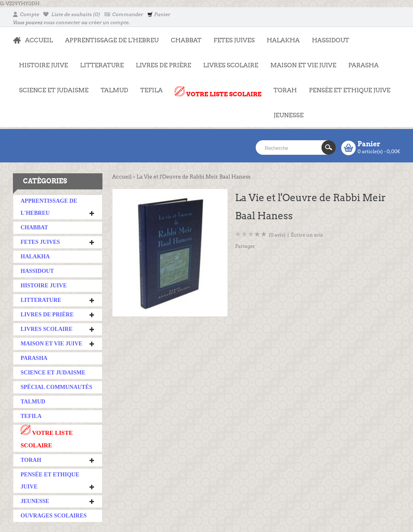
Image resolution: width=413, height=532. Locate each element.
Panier (159, 14)
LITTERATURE (99, 61)
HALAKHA (283, 40)
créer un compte (109, 22)
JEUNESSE (285, 111)
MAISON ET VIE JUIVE (300, 61)
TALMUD (114, 90)
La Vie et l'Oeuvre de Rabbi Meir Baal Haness (193, 177)
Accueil (122, 177)
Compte (26, 14)
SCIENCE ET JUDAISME (54, 90)
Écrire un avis (307, 235)
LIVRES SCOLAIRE (228, 61)
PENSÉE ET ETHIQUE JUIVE (347, 86)
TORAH (282, 86)
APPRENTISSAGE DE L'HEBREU (109, 36)
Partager (245, 246)
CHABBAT (186, 40)
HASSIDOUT (331, 40)
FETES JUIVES (231, 36)
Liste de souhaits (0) (72, 14)
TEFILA (151, 90)
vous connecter (62, 22)
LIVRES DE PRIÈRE (161, 61)
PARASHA (364, 65)
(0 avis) (277, 235)
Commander (124, 14)
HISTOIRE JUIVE (44, 65)
